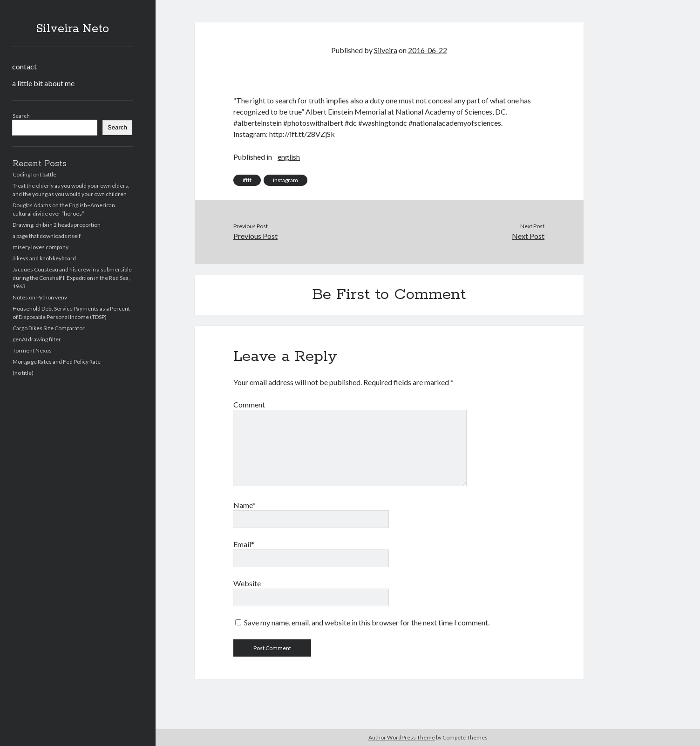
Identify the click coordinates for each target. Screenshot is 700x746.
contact (24, 66)
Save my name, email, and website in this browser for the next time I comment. (367, 622)
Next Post (528, 236)
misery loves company (41, 247)
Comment (249, 404)
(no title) (23, 373)
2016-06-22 (428, 50)
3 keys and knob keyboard (44, 258)
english (289, 157)
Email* (244, 544)
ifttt (247, 180)
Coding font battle (34, 174)
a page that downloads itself (47, 236)
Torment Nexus (32, 350)
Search (21, 116)
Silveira (386, 50)
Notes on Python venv (40, 297)
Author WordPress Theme (402, 737)
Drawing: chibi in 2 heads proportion (57, 225)
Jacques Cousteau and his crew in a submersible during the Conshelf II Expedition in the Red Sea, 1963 (72, 278)
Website (247, 583)
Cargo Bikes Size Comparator (49, 328)
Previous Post (255, 236)
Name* (245, 505)
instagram (285, 180)
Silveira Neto (72, 29)
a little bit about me (43, 83)
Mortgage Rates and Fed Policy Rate (57, 362)
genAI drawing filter (37, 339)
